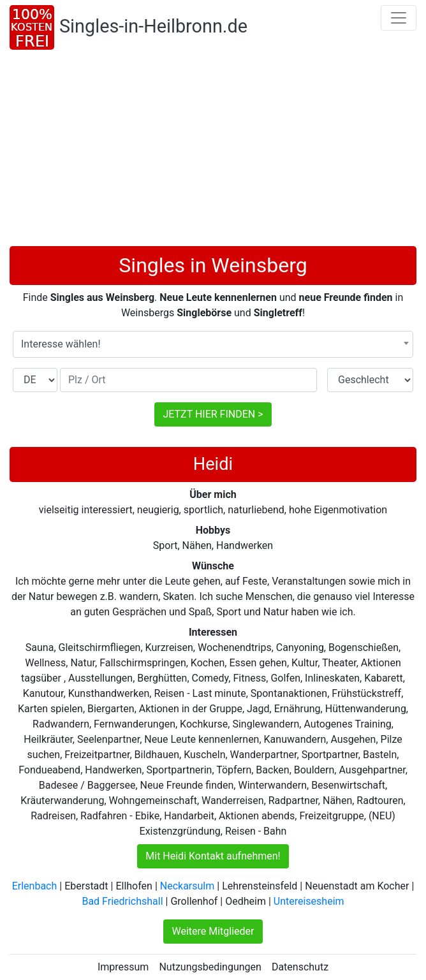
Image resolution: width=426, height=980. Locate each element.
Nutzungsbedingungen (210, 967)
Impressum (123, 967)
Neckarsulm (187, 886)
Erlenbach (35, 886)
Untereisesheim (309, 901)
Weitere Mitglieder (213, 931)
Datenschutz (300, 967)
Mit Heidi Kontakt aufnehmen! (213, 856)
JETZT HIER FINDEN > (213, 414)
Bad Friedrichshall (122, 901)
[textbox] (213, 344)
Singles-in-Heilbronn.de (153, 26)
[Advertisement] (213, 150)
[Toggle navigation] (399, 18)
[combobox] (213, 344)
